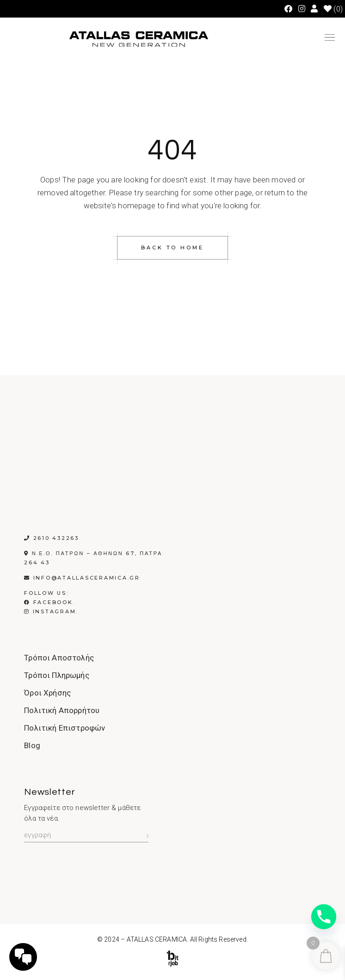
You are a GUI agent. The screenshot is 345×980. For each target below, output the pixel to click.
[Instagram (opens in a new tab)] (302, 9)
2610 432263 (56, 538)
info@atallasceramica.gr (87, 578)
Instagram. (51, 611)
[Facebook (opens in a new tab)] (288, 9)
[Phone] (324, 917)
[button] (330, 39)
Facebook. (49, 602)
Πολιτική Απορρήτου (62, 710)
